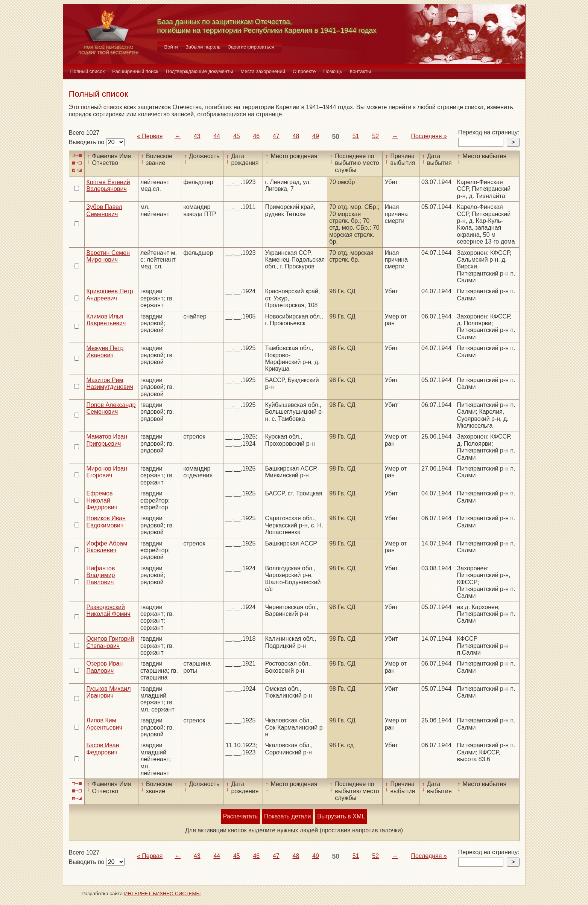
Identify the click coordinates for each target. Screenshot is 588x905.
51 (356, 136)
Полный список (88, 71)
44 (217, 136)
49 (316, 136)
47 (276, 136)
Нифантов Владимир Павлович (101, 575)
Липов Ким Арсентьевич (105, 724)
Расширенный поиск (135, 71)
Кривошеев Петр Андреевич (110, 295)
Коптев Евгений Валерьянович (108, 185)
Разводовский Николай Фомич (109, 610)
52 (375, 136)
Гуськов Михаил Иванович (109, 692)
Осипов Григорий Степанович (110, 642)
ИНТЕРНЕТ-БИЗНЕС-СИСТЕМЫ (163, 894)
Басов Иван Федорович (103, 749)
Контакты (360, 71)
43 (197, 136)
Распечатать (240, 816)
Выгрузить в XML (341, 816)
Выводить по (87, 142)
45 (237, 136)
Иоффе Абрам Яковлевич (107, 547)
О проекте (304, 71)
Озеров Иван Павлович (105, 667)
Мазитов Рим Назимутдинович (110, 383)
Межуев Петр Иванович (105, 351)
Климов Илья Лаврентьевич (106, 320)
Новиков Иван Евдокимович (106, 522)
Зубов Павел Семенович (104, 210)
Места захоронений (263, 71)
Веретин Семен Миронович (108, 256)
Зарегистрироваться (251, 47)
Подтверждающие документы (200, 71)
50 (336, 137)
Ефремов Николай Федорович (102, 500)
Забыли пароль (203, 47)
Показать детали (287, 816)
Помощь (333, 71)
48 (296, 136)
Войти (171, 47)
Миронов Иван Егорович (107, 472)
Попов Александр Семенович (111, 408)
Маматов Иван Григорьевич (107, 440)
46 (256, 136)
